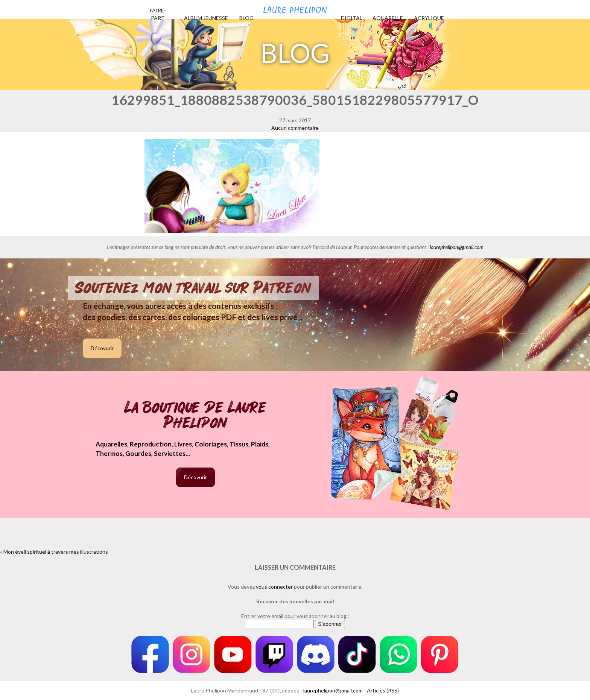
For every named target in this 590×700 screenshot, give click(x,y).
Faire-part (158, 14)
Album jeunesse (206, 18)
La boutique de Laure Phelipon (195, 416)
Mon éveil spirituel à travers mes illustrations (56, 552)
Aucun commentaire (295, 128)
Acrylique (429, 18)
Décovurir (102, 348)
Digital (352, 18)
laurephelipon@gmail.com (457, 247)
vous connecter (274, 587)
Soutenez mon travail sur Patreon (193, 288)
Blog (246, 18)
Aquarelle (388, 18)
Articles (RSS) (383, 690)
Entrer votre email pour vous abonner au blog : (295, 616)
